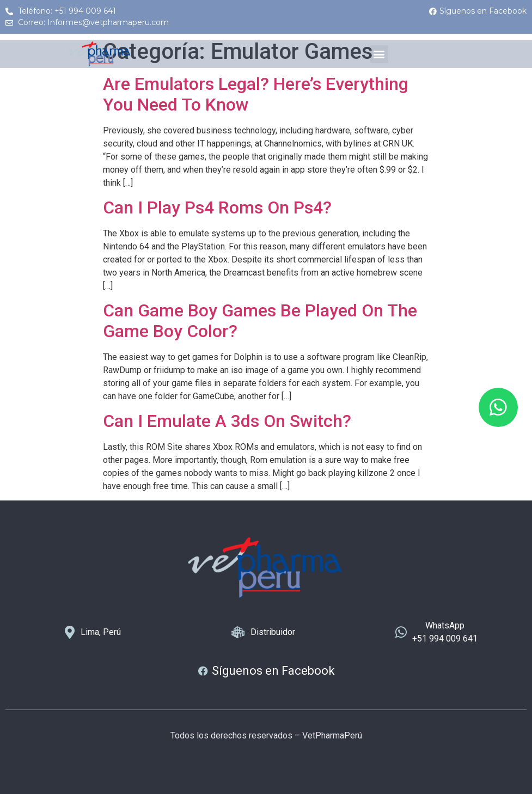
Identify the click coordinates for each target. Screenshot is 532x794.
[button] (379, 54)
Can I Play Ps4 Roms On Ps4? (217, 207)
